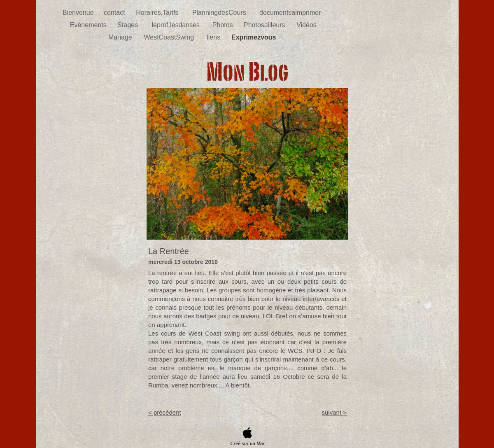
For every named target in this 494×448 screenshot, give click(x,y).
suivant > (334, 412)
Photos (224, 25)
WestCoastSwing (170, 37)
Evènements (89, 25)
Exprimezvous (255, 37)
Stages (128, 25)
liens (214, 37)
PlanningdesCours (220, 13)
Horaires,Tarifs (158, 13)
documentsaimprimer (291, 13)
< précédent (165, 412)
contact (115, 13)
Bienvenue (79, 13)
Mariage (121, 37)
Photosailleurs (265, 25)
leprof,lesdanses (177, 25)
